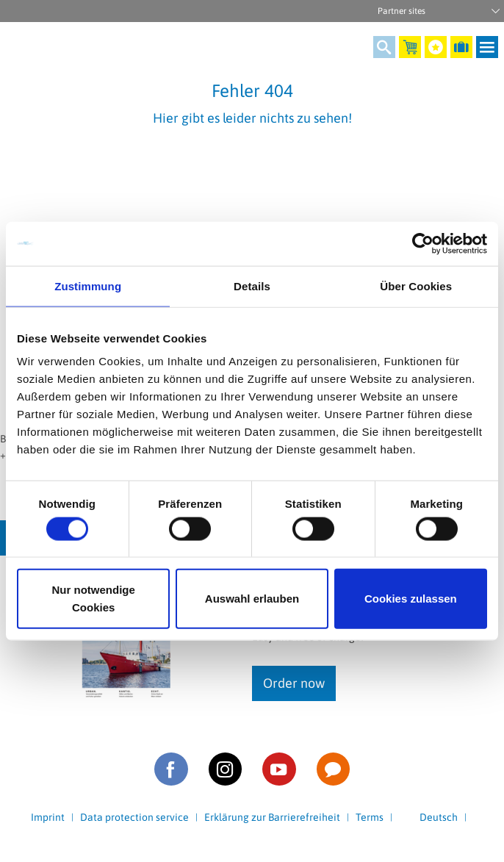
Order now (294, 683)
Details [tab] (252, 285)
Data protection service (134, 817)
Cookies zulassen (411, 599)
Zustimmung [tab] (88, 285)
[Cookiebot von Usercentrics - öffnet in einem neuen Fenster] (423, 243)
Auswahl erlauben (252, 599)
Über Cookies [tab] (416, 285)
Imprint (48, 817)
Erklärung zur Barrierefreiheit (272, 817)
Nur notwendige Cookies (94, 599)
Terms (370, 817)
